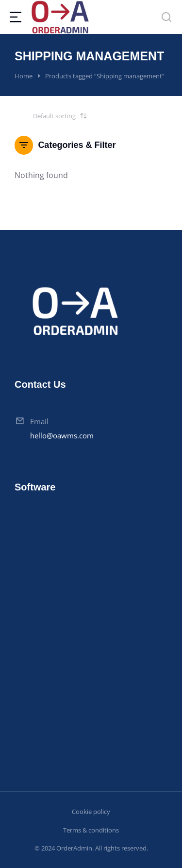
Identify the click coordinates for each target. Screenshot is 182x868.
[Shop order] (51, 116)
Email (39, 421)
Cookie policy (91, 812)
